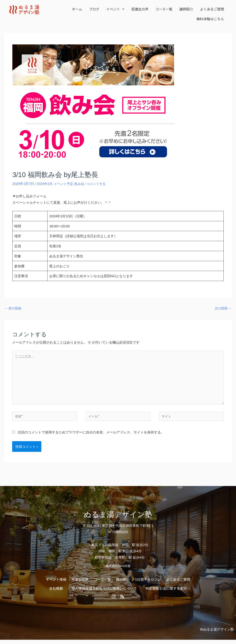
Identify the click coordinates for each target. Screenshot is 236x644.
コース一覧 (164, 9)
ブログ (94, 9)
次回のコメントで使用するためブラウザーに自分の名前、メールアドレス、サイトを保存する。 (91, 435)
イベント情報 (56, 583)
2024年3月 (45, 184)
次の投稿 (222, 308)
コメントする (99, 184)
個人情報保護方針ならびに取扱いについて (104, 591)
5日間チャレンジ (148, 583)
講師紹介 (186, 9)
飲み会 (81, 184)
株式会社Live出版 (118, 569)
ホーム (77, 9)
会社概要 (56, 591)
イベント (115, 9)
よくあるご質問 (212, 9)
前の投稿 (14, 308)
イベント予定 (65, 184)
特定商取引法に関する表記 (166, 591)
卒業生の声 (80, 583)
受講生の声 (140, 9)
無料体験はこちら (210, 19)
